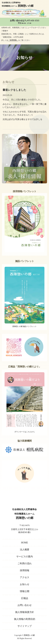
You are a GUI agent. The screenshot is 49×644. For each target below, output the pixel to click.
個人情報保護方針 (25, 612)
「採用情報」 (13, 40)
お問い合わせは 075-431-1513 (24, 22)
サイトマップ (25, 626)
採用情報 (25, 570)
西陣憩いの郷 (29, 635)
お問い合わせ (25, 605)
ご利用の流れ (25, 563)
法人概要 (25, 550)
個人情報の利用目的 (25, 619)
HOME (24, 543)
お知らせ (25, 584)
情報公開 (25, 591)
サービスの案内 (25, 557)
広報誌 (25, 598)
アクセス (25, 577)
